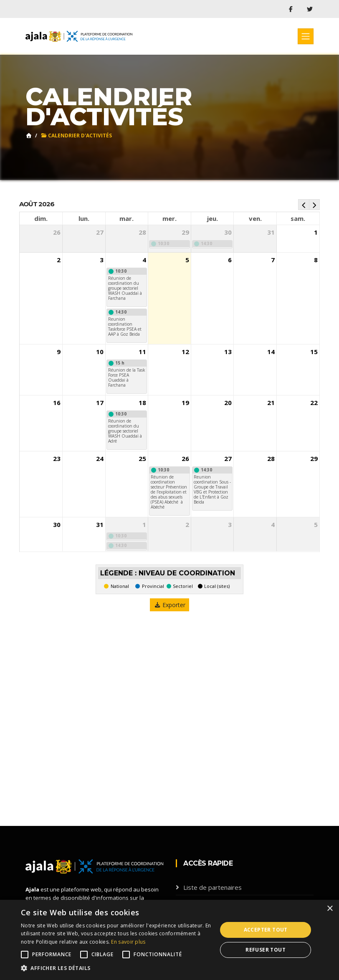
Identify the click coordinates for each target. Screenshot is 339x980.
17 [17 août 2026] (100, 403)
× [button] (330, 909)
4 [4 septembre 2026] (273, 525)
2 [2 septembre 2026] (187, 525)
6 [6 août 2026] (230, 260)
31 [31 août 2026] (100, 525)
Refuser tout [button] (266, 950)
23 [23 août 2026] (57, 459)
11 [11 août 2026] (142, 352)
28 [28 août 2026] (271, 459)
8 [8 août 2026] (316, 260)
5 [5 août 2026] (187, 260)
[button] (116, 968)
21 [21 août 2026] (271, 403)
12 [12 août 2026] (185, 352)
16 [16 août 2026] (57, 403)
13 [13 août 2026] (228, 352)
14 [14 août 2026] (271, 352)
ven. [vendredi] (255, 218)
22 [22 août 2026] (314, 403)
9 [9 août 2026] (59, 352)
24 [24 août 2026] (100, 459)
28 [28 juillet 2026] (142, 232)
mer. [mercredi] (169, 218)
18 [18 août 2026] (142, 403)
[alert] (169, 940)
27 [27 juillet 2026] (100, 232)
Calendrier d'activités (76, 135)
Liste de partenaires (213, 887)
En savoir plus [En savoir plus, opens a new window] (128, 942)
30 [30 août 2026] (57, 525)
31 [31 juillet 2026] (271, 232)
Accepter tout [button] (266, 930)
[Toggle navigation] (306, 36)
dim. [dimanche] (41, 218)
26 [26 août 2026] (185, 459)
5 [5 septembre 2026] (316, 525)
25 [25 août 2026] (142, 459)
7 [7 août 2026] (273, 260)
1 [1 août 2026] (316, 232)
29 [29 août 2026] (314, 459)
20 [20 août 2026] (228, 403)
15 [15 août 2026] (314, 352)
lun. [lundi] (84, 218)
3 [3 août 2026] (102, 260)
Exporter (170, 605)
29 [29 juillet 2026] (185, 232)
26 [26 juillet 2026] (57, 232)
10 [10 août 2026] (100, 352)
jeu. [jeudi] (213, 218)
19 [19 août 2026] (185, 403)
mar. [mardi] (126, 218)
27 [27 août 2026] (228, 459)
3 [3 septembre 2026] (230, 525)
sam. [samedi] (298, 218)
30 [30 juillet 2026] (228, 232)
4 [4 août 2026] (144, 260)
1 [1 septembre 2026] (144, 525)
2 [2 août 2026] (59, 260)
